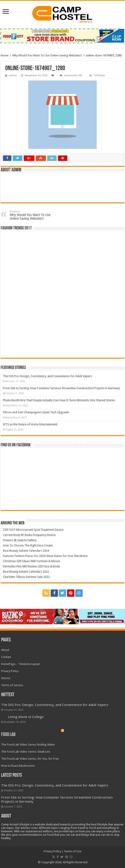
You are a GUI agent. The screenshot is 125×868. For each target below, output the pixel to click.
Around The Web (13, 523)
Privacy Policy (10, 671)
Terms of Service (12, 685)
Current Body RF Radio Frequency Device (29, 535)
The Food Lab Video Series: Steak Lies (26, 752)
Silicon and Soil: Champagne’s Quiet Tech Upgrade (36, 412)
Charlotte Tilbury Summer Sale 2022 (26, 577)
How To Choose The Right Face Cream (28, 545)
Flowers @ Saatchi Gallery (20, 540)
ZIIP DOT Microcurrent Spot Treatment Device (33, 530)
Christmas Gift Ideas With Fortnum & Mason (31, 561)
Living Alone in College (26, 717)
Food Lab (8, 735)
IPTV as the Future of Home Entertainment (30, 424)
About (5, 650)
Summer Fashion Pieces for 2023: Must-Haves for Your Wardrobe (45, 556)
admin (13, 75)
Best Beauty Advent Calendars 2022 (26, 572)
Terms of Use (73, 851)
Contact (6, 657)
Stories (6, 678)
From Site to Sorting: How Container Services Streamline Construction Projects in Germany (61, 388)
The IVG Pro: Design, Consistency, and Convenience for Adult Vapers (47, 376)
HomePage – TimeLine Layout (20, 664)
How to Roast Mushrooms (18, 766)
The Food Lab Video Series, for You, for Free (30, 759)
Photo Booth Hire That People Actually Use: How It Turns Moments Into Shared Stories (59, 400)
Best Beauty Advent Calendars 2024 (26, 551)
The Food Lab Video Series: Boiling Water (28, 745)
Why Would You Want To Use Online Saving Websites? (47, 55)
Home (5, 55)
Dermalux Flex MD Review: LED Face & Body (31, 566)
